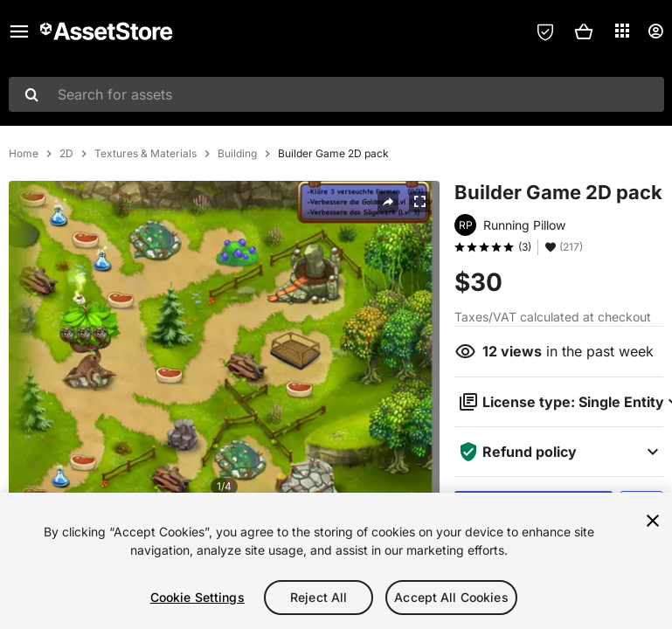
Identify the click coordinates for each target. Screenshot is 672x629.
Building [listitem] (237, 154)
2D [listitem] (66, 154)
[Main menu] (19, 31)
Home (24, 154)
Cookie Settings (197, 597)
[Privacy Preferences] (545, 31)
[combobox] (336, 94)
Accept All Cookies (451, 597)
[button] (584, 31)
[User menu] (655, 31)
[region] (336, 561)
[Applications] (622, 31)
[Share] (388, 202)
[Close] (653, 521)
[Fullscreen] (419, 202)
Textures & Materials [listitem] (145, 154)
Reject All (319, 597)
